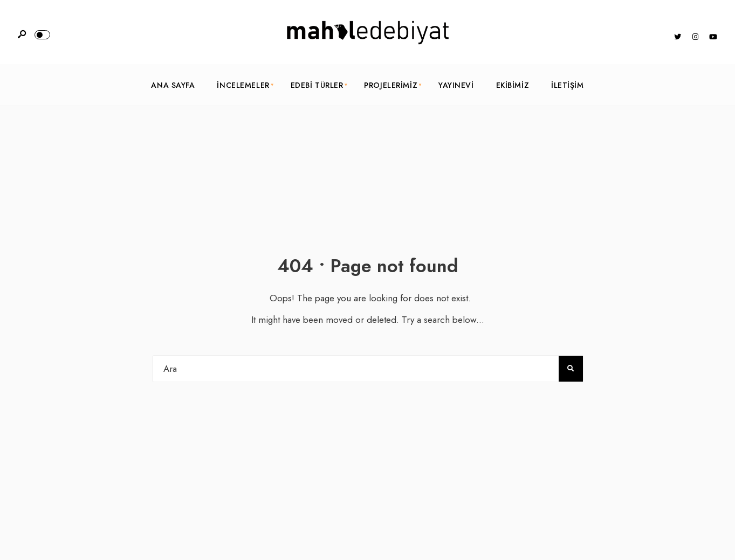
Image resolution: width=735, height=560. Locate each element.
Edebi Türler (317, 85)
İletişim (567, 85)
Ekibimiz (513, 85)
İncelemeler (243, 85)
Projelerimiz (391, 85)
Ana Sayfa (173, 85)
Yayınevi (456, 85)
